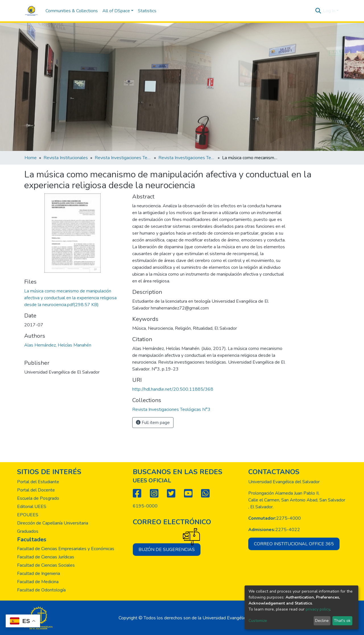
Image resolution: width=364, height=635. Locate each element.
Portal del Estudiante (38, 482)
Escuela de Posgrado (38, 498)
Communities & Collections (72, 11)
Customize (258, 621)
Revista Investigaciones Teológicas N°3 (187, 158)
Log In (329, 11)
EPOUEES (28, 515)
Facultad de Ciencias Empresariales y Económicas (66, 549)
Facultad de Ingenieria (39, 573)
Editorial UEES (32, 507)
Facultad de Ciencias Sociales (46, 565)
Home (31, 158)
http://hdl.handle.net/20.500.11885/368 (173, 389)
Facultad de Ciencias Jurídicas (46, 557)
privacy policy (318, 609)
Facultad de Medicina (38, 582)
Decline (322, 621)
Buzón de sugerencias (169, 548)
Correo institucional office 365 (294, 544)
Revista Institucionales (66, 158)
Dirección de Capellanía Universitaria (53, 523)
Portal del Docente (36, 490)
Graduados (28, 531)
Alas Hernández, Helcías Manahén (58, 345)
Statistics (147, 11)
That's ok (342, 621)
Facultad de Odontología (41, 590)
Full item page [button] (153, 423)
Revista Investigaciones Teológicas (123, 158)
